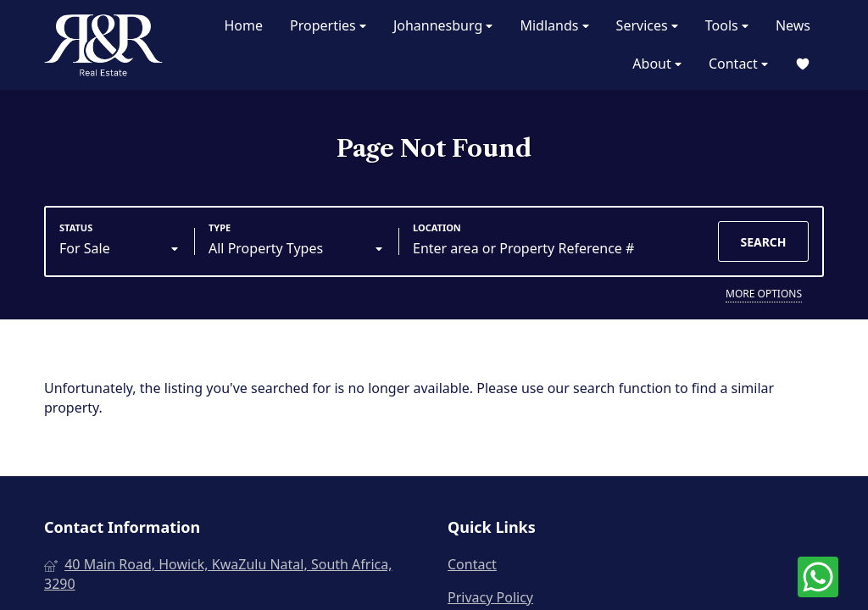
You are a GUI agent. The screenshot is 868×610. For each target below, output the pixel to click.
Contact (738, 64)
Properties (328, 26)
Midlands (554, 26)
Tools (727, 26)
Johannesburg (443, 26)
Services (647, 26)
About (657, 64)
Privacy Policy (490, 597)
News (793, 25)
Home (243, 25)
